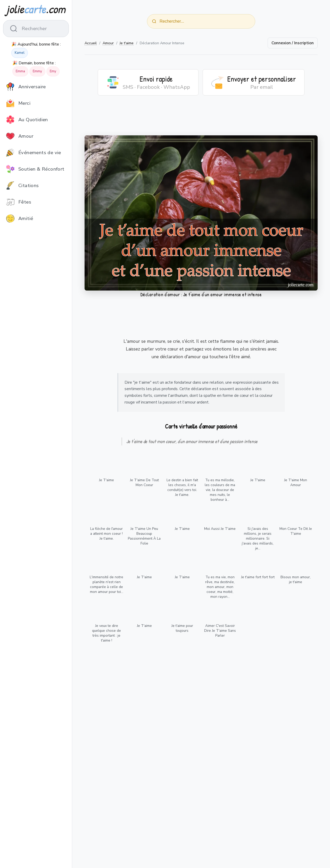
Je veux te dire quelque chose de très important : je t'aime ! (106, 633)
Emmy (37, 71)
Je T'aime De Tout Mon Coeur (144, 483)
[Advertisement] (201, 119)
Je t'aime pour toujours (182, 628)
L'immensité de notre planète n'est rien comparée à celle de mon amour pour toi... (106, 584)
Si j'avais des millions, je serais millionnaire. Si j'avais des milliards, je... (258, 538)
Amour (108, 43)
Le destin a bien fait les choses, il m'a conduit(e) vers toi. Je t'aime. (182, 487)
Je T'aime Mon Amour (296, 483)
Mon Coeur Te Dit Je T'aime (296, 531)
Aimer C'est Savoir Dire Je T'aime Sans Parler (220, 631)
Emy (53, 71)
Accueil (91, 43)
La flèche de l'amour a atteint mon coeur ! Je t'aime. (106, 534)
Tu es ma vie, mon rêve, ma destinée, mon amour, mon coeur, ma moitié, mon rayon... (220, 587)
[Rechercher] (154, 21)
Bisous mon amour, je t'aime (296, 580)
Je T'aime (106, 480)
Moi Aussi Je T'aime (220, 529)
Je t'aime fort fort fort (258, 577)
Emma (20, 71)
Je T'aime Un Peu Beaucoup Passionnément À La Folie (144, 536)
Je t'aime (127, 43)
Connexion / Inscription (293, 43)
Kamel (20, 53)
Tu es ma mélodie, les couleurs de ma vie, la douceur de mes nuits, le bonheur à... (220, 490)
